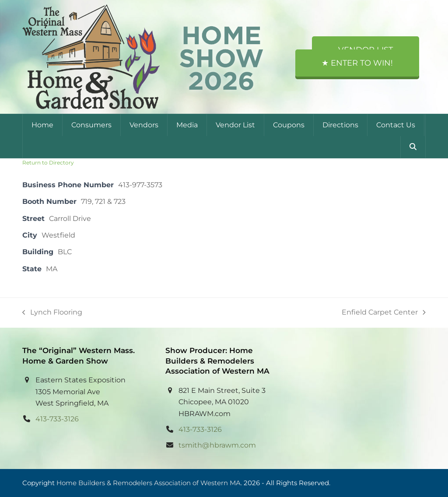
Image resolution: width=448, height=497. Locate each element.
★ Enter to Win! (357, 63)
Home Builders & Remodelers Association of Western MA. (149, 483)
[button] (413, 147)
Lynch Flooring (52, 313)
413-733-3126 (57, 419)
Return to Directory (48, 163)
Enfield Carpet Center (384, 313)
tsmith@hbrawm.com (217, 445)
